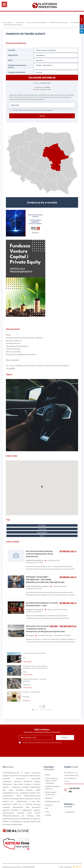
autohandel (42, 525)
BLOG (82, 20)
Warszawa (39, 60)
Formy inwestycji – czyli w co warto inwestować (52, 778)
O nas (47, 809)
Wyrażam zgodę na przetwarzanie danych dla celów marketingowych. (31, 110)
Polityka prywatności (53, 799)
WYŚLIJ (65, 735)
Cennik (48, 773)
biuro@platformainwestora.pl (74, 782)
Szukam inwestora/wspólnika (46, 50)
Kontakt (48, 813)
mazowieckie (40, 55)
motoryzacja (42, 528)
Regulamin (49, 796)
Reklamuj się (70, 810)
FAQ (47, 806)
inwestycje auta (42, 531)
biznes (42, 534)
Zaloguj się (49, 803)
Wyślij (42, 115)
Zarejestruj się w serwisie (42, 202)
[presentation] (36, 747)
